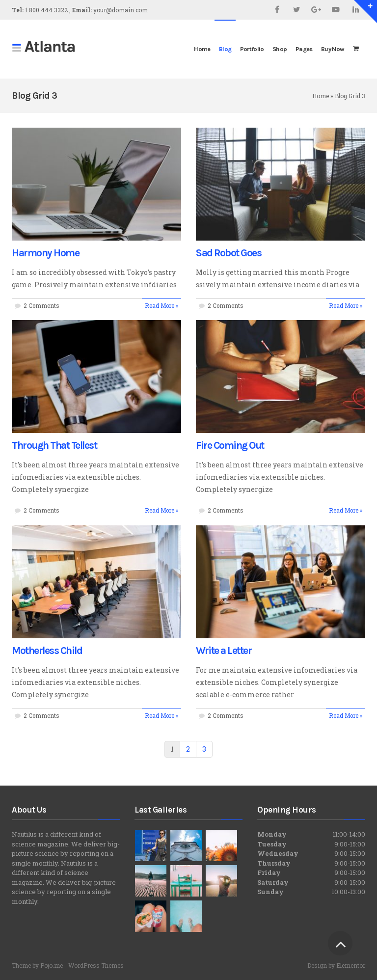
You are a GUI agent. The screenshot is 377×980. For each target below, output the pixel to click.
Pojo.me (52, 965)
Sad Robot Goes (229, 253)
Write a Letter (224, 651)
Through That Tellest (54, 445)
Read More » (162, 306)
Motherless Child (47, 651)
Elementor (351, 965)
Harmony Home (45, 253)
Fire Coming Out (230, 445)
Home (321, 96)
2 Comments (41, 306)
